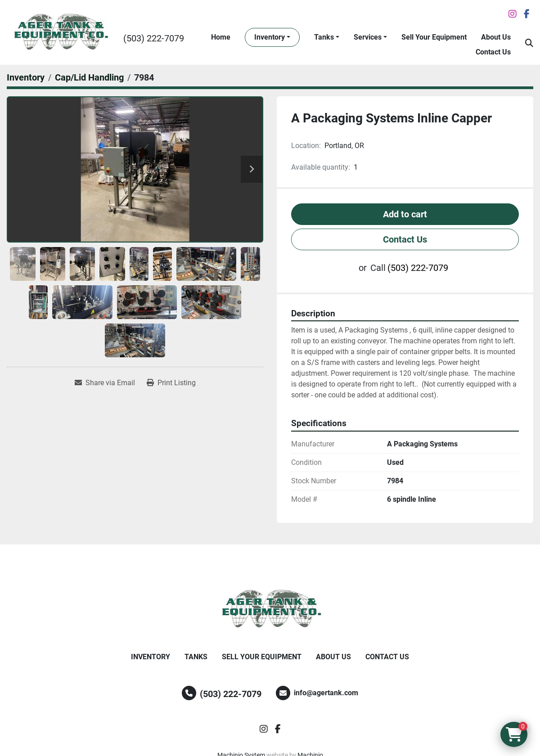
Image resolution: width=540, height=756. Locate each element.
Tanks (324, 37)
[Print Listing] (171, 383)
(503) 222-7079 (154, 38)
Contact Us (493, 52)
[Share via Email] (105, 383)
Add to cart (405, 214)
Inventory (270, 37)
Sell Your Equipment (434, 37)
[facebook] (527, 14)
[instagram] (513, 14)
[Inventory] (26, 77)
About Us (496, 37)
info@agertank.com (326, 693)
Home (221, 37)
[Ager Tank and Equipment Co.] (270, 609)
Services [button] (368, 37)
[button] (272, 37)
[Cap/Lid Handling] (89, 77)
